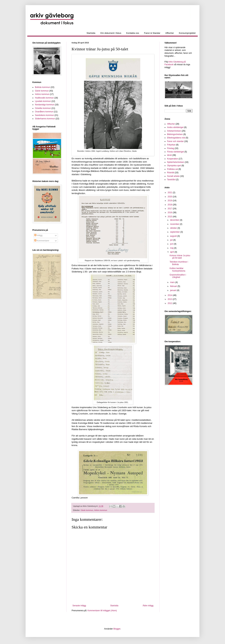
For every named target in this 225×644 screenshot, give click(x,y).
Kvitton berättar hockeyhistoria (177, 270)
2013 (170, 299)
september (175, 232)
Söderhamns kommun (45, 119)
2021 (170, 193)
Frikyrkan (171, 145)
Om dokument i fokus (111, 33)
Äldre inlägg (148, 606)
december (175, 220)
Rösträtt (171, 173)
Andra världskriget (175, 127)
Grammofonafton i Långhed (178, 276)
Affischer (170, 33)
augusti (174, 236)
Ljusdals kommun (43, 101)
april (172, 252)
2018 (170, 205)
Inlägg (38, 235)
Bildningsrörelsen (175, 134)
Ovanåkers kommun (44, 112)
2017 (170, 209)
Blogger (117, 629)
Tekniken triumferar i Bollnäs (179, 263)
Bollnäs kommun (43, 87)
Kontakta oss (133, 33)
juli (172, 240)
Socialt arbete (173, 176)
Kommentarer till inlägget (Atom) (102, 611)
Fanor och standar (175, 141)
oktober (174, 228)
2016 (170, 213)
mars (173, 282)
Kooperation (173, 159)
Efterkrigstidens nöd (176, 138)
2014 (170, 295)
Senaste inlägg (79, 606)
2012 (170, 303)
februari (174, 286)
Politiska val (172, 169)
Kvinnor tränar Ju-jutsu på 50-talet (180, 257)
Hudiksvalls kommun (44, 98)
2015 (170, 217)
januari (173, 290)
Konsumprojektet (187, 33)
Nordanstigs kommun (45, 105)
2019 (170, 201)
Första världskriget (175, 152)
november (175, 224)
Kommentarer (42, 241)
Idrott (169, 155)
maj (172, 248)
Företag (171, 148)
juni (172, 244)
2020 (170, 197)
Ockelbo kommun (43, 108)
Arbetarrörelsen (174, 131)
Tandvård (171, 180)
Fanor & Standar (152, 33)
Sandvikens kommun (44, 115)
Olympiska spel (174, 166)
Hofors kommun (101, 510)
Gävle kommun (87, 510)
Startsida (91, 33)
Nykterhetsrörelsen (176, 162)
